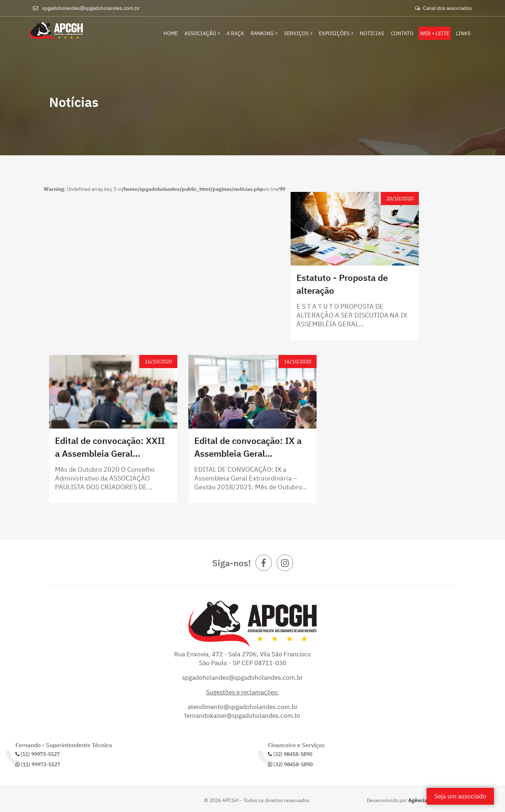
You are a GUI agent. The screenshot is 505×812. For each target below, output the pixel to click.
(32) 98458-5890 (290, 754)
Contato (402, 33)
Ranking (264, 33)
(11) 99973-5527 (38, 754)
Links (463, 33)
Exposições (336, 33)
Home (171, 33)
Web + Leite (435, 33)
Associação (202, 33)
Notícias (372, 33)
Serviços (298, 33)
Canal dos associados (443, 8)
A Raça (235, 33)
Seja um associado (460, 796)
